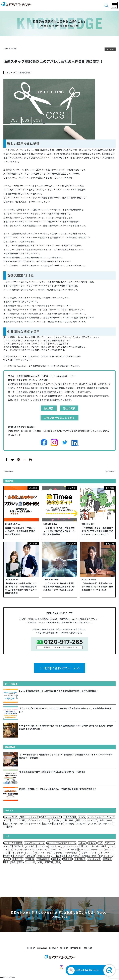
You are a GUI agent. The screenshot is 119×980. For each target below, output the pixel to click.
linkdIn (92, 843)
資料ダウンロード (27, 862)
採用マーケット (33, 824)
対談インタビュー (46, 856)
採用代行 (47, 824)
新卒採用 (68, 859)
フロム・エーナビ (43, 853)
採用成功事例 (24, 72)
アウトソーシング (72, 846)
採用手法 (81, 824)
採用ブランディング (14, 824)
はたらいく (56, 846)
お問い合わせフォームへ (62, 668)
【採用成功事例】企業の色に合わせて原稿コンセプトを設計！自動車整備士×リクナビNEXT (97, 587)
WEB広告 (19, 846)
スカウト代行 (70, 849)
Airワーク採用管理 (13, 843)
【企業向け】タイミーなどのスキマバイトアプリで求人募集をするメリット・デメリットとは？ (97, 531)
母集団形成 (80, 859)
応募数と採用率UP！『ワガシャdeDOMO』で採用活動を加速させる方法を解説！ (20, 531)
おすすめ (30, 846)
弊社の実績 (69, 408)
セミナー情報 (19, 820)
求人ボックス (94, 859)
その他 (82, 817)
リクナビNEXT (72, 853)
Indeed (82, 843)
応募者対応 (74, 856)
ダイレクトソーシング (38, 820)
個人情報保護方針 (51, 633)
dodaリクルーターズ (35, 843)
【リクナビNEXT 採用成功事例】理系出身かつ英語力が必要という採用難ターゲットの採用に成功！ (59, 587)
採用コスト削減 (89, 856)
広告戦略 (62, 856)
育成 (13, 862)
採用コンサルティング (86, 820)
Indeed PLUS (11, 817)
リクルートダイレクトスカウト (96, 853)
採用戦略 (70, 824)
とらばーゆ (10, 72)
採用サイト (18, 859)
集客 (10, 827)
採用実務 (59, 824)
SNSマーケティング (29, 817)
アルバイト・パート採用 (95, 846)
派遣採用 (107, 859)
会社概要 (49, 408)
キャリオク (56, 849)
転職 (40, 862)
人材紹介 (56, 820)
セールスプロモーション (91, 849)
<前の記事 (8, 471)
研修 (6, 862)
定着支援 (31, 856)
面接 (58, 862)
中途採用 (9, 856)
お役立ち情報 (70, 817)
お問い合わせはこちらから (59, 418)
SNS (100, 843)
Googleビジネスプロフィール (62, 843)
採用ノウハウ (106, 820)
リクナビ (58, 853)
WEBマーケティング (51, 817)
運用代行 (49, 862)
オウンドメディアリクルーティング (31, 849)
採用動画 (30, 859)
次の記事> (111, 471)
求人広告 (110, 49)
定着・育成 (68, 820)
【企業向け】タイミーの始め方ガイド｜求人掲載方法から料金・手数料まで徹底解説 (59, 531)
